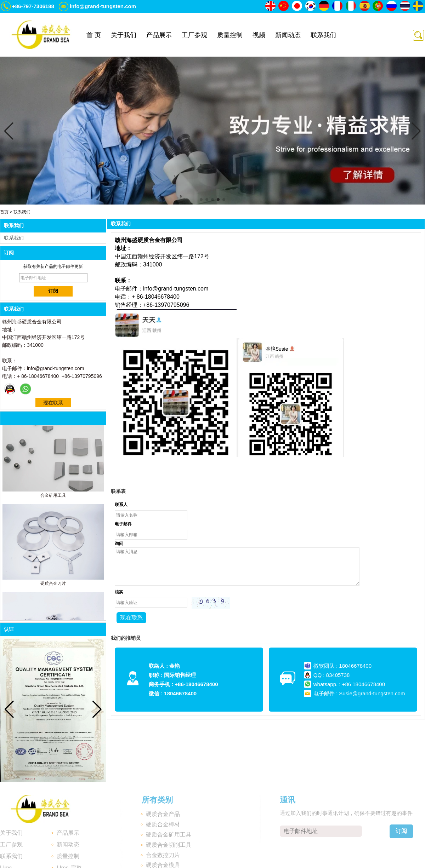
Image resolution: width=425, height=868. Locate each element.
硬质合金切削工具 (169, 845)
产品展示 (159, 35)
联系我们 (323, 35)
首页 (4, 212)
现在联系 (53, 403)
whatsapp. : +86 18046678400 (349, 684)
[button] (201, 200)
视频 (259, 35)
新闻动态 (288, 35)
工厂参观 (194, 35)
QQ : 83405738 (332, 675)
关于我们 (124, 35)
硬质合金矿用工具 (169, 835)
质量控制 (230, 35)
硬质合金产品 (163, 814)
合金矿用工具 (53, 497)
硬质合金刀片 (53, 585)
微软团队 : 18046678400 (342, 666)
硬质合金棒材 (163, 824)
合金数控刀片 (163, 855)
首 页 (94, 35)
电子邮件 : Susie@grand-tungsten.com (359, 693)
